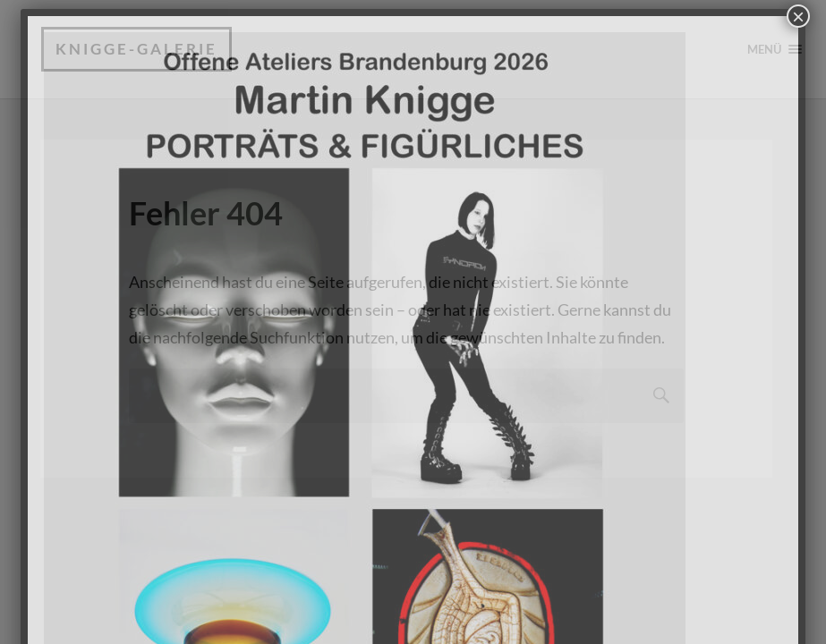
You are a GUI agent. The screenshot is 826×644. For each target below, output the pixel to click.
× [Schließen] (798, 16)
